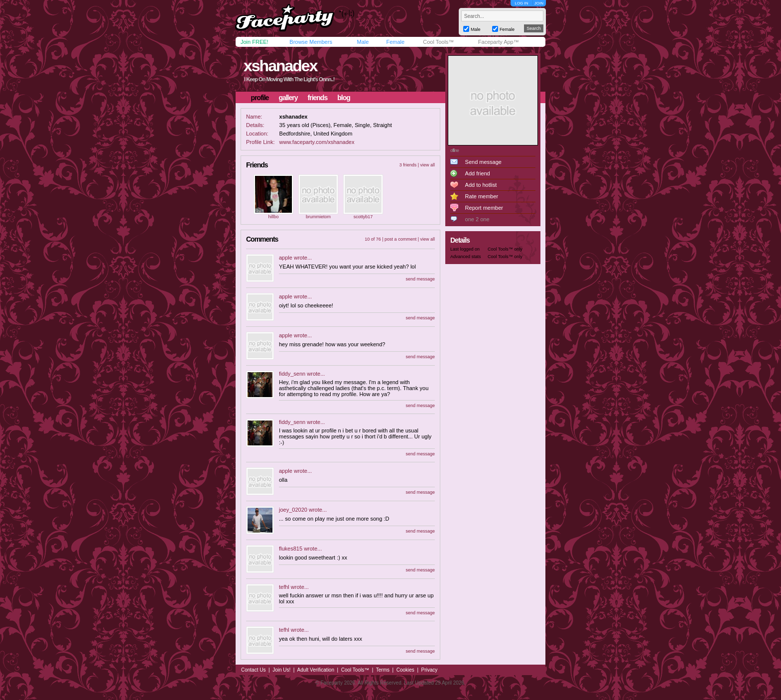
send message (420, 279)
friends (318, 98)
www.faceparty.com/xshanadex (317, 142)
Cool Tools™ (438, 42)
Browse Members (311, 42)
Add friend (478, 173)
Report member (484, 208)
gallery (288, 98)
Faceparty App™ (499, 42)
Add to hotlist (481, 185)
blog (344, 98)
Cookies (405, 670)
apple (286, 258)
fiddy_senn (292, 374)
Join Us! (281, 670)
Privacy (430, 670)
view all (427, 165)
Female (395, 42)
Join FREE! (255, 42)
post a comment (400, 239)
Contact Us (253, 670)
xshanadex (280, 66)
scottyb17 (363, 217)
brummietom (318, 217)
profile (260, 98)
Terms (383, 670)
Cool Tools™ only (505, 249)
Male (363, 42)
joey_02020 (293, 510)
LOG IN (521, 3)
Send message (483, 162)
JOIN (539, 3)
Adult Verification (316, 670)
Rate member (482, 196)
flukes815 (291, 549)
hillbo (273, 217)
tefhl (284, 587)
